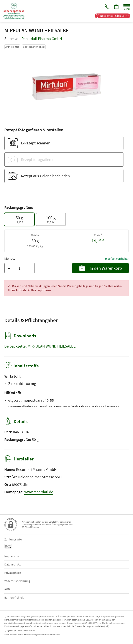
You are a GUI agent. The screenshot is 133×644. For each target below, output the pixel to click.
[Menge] (20, 268)
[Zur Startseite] (16, 11)
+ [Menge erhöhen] (30, 268)
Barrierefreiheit (14, 597)
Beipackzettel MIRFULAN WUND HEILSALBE (40, 346)
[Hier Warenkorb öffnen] (116, 7)
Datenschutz (12, 564)
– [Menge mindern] (9, 268)
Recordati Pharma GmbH (42, 39)
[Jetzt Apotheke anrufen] (107, 7)
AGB (7, 589)
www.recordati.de (39, 492)
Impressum (12, 556)
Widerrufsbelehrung (17, 581)
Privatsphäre (13, 573)
